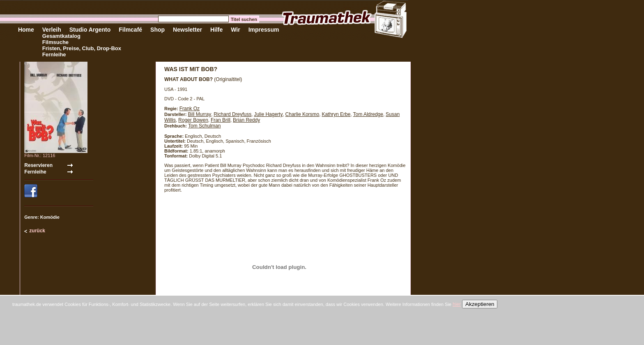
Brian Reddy (246, 120)
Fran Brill (221, 120)
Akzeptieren (480, 304)
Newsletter (187, 30)
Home (26, 30)
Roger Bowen (193, 120)
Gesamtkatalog (61, 36)
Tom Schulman (204, 126)
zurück (37, 231)
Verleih (52, 30)
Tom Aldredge (368, 114)
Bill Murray (199, 114)
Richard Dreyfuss (232, 114)
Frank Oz (190, 109)
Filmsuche (55, 42)
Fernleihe (54, 54)
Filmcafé (130, 30)
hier (457, 304)
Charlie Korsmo (302, 114)
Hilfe (216, 30)
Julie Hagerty (268, 114)
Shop (158, 30)
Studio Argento (90, 30)
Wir (235, 30)
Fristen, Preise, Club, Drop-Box (82, 48)
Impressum (264, 30)
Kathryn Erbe (336, 114)
